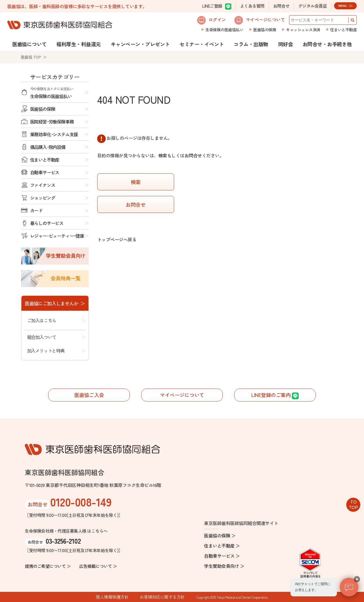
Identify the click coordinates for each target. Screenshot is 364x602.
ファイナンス (43, 185)
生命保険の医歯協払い (224, 30)
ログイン (212, 20)
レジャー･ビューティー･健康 (57, 236)
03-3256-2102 (63, 541)
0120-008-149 (81, 502)
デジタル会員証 (313, 6)
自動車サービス (45, 172)
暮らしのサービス (47, 223)
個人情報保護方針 (112, 597)
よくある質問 (252, 6)
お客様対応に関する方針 (162, 597)
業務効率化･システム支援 (54, 134)
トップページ (110, 239)
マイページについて (260, 20)
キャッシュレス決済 (303, 30)
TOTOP (353, 504)
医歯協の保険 (265, 30)
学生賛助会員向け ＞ (224, 566)
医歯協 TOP (31, 57)
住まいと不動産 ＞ (222, 546)
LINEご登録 (217, 6)
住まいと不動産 (344, 30)
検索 (163, 155)
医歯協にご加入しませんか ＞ (55, 303)
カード (36, 210)
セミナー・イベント (202, 44)
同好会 (286, 44)
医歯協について (29, 44)
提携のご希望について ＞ (48, 566)
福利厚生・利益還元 (79, 44)
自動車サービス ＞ (222, 556)
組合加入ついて (42, 337)
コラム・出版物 (251, 44)
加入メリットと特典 (46, 350)
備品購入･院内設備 (48, 147)
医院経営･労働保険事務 (52, 122)
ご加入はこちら (42, 320)
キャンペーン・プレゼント (140, 44)
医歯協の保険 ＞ (220, 535)
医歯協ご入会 (89, 395)
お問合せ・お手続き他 (327, 44)
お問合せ (281, 6)
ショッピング (43, 198)
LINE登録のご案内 (275, 395)
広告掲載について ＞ (98, 566)
